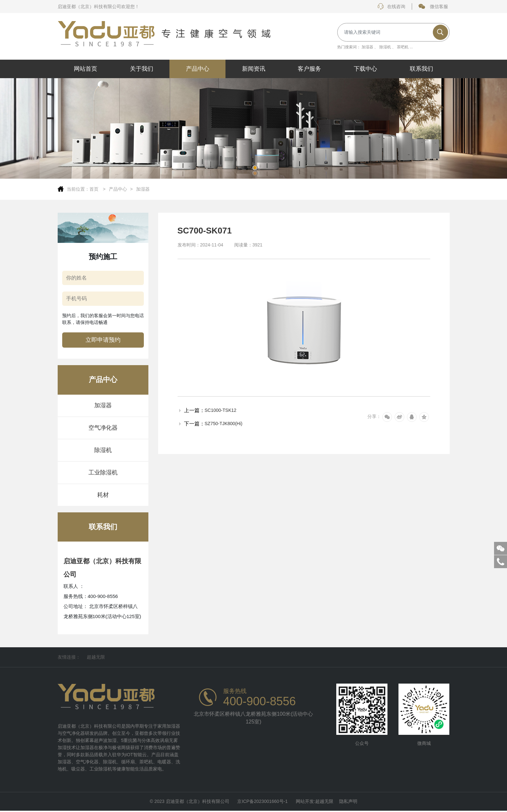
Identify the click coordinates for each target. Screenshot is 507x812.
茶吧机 (403, 47)
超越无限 (96, 657)
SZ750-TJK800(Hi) (224, 424)
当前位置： (78, 189)
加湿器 (367, 47)
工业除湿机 (103, 472)
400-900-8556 (259, 701)
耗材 (103, 495)
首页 (95, 189)
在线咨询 (391, 6)
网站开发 (305, 802)
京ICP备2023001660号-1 (262, 802)
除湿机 (385, 47)
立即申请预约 (103, 340)
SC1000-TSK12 (221, 410)
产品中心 (118, 189)
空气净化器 (103, 428)
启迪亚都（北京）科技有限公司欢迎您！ (98, 6)
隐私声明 (348, 802)
